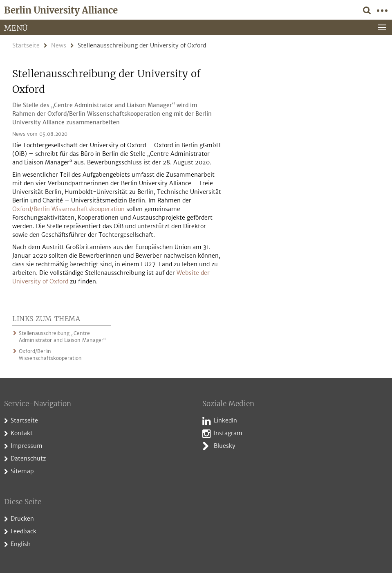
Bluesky (225, 446)
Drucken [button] (22, 519)
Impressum (27, 446)
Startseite (26, 45)
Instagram (228, 433)
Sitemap (22, 471)
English (21, 544)
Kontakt (22, 433)
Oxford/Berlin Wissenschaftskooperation (68, 209)
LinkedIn (225, 420)
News (59, 45)
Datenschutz (28, 458)
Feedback (24, 531)
